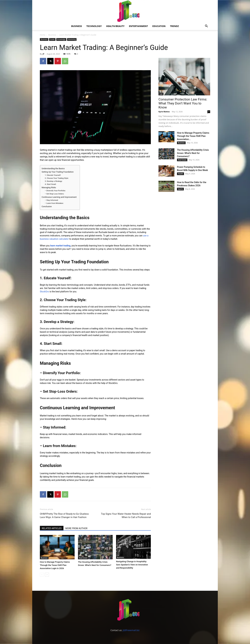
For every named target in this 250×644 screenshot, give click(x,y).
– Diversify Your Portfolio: (55, 191)
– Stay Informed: (52, 200)
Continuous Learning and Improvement (59, 197)
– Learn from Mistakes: (54, 203)
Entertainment (138, 26)
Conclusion (47, 206)
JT (43, 54)
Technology (94, 26)
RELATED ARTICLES (52, 528)
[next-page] (47, 574)
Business (77, 26)
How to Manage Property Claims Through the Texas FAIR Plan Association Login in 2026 (55, 565)
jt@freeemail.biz (131, 630)
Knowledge (61, 39)
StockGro (44, 292)
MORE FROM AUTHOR (76, 528)
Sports (180, 189)
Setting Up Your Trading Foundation (58, 172)
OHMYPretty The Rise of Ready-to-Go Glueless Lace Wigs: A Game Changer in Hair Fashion (64, 516)
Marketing (72, 39)
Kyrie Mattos (164, 112)
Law (161, 94)
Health (180, 174)
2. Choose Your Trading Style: (57, 178)
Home (43, 35)
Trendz (174, 26)
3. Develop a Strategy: (54, 181)
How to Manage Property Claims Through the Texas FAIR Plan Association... (193, 136)
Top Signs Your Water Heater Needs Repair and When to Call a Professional (126, 516)
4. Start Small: (51, 184)
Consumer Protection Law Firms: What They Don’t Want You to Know (183, 103)
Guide (52, 39)
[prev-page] (42, 574)
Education (159, 26)
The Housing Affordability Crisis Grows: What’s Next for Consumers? (193, 153)
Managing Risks (49, 187)
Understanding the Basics (53, 168)
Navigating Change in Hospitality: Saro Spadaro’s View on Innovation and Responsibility (132, 565)
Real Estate (83, 557)
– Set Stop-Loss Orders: (55, 194)
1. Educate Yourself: (53, 175)
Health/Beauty (115, 26)
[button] (206, 26)
